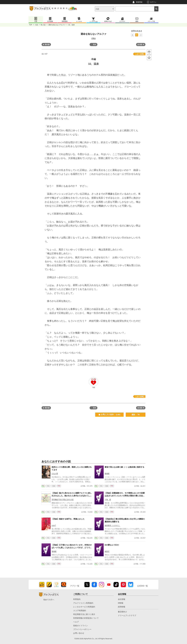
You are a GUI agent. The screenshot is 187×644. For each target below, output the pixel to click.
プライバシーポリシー (82, 629)
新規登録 (139, 2)
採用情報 (122, 607)
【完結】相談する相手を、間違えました (68, 519)
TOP (31, 25)
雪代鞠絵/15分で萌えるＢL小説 (63, 500)
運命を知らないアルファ (57, 25)
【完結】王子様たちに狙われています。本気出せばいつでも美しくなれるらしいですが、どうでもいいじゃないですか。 (72, 548)
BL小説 (43, 25)
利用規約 (77, 599)
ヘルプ (76, 622)
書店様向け (122, 612)
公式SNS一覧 (142, 586)
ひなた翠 (55, 474)
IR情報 (121, 603)
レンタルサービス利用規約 (84, 607)
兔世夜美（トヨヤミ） (112, 525)
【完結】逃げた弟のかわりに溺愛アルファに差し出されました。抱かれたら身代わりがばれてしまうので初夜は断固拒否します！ (72, 496)
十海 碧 (108, 500)
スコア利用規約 (80, 610)
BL (43, 486)
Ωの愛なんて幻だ (112, 545)
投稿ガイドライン (81, 626)
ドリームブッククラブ (127, 615)
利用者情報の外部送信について (86, 618)
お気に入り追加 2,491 (109, 415)
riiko (93, 38)
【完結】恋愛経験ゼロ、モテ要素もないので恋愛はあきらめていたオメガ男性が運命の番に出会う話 (125, 496)
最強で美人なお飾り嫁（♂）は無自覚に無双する (124, 467)
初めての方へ (49, 600)
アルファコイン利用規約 (83, 603)
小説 (36, 25)
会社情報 (122, 599)
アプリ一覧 (75, 586)
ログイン (153, 2)
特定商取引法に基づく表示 (84, 614)
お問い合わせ (79, 633)
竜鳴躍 (107, 474)
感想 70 (136, 415)
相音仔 (107, 551)
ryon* (54, 525)
